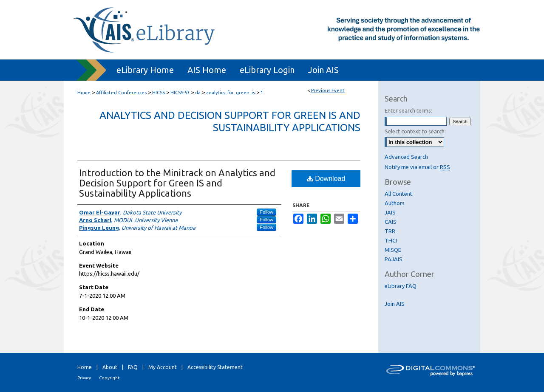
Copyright (109, 378)
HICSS (159, 93)
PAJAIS (394, 259)
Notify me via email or (417, 167)
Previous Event (328, 90)
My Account (163, 367)
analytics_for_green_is (231, 93)
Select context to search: (415, 131)
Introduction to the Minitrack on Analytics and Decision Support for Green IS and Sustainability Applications (177, 183)
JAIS (390, 212)
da (198, 93)
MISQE (393, 250)
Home (84, 93)
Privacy (84, 378)
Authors (395, 203)
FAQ (133, 367)
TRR (390, 231)
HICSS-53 (181, 93)
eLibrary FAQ (401, 286)
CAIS (391, 222)
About (110, 367)
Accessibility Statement (215, 367)
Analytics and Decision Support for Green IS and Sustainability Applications (230, 121)
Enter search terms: (408, 110)
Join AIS (395, 304)
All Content (398, 194)
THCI (391, 240)
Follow (266, 212)
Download (326, 179)
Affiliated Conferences (122, 93)
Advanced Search (406, 157)
